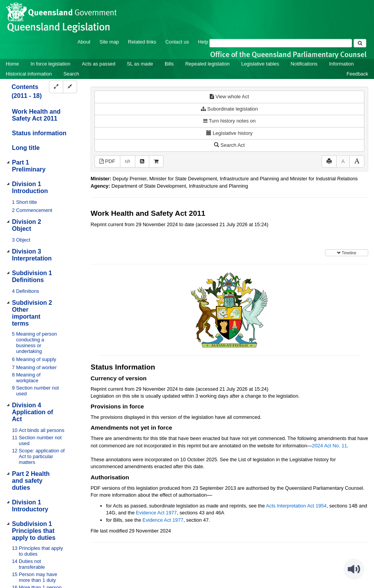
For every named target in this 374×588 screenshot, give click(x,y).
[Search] (281, 43)
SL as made (140, 64)
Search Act (229, 145)
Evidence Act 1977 (157, 513)
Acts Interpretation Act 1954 (296, 506)
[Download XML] (128, 162)
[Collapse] (70, 87)
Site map (109, 42)
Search (71, 74)
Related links (142, 42)
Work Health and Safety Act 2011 (36, 115)
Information (342, 64)
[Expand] (56, 87)
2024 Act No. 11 (329, 446)
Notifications (304, 64)
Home (12, 64)
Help (203, 42)
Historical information (29, 74)
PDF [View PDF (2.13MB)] (107, 161)
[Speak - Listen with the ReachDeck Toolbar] (354, 569)
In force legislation (50, 64)
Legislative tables (260, 64)
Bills (169, 64)
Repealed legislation (207, 64)
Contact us (177, 42)
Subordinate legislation (229, 109)
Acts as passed (99, 64)
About (84, 42)
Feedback (357, 74)
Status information (39, 133)
